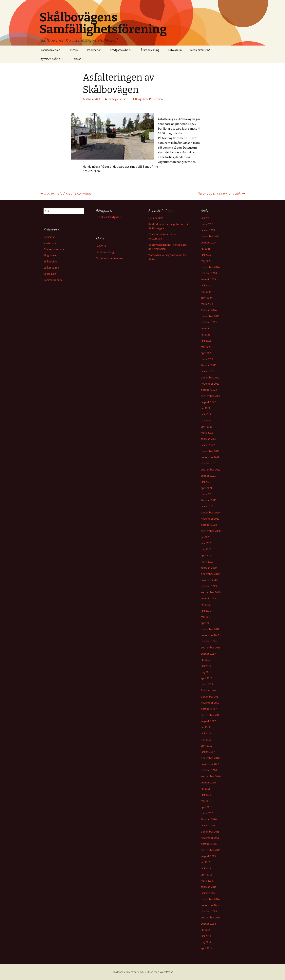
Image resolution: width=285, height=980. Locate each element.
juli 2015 (206, 862)
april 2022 (207, 427)
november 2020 (210, 519)
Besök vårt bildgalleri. (109, 217)
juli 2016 (206, 789)
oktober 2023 (209, 322)
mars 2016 (207, 813)
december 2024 (210, 267)
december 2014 (210, 899)
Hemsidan (49, 237)
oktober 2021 (209, 463)
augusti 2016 (208, 782)
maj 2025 (206, 261)
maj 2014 (206, 942)
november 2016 (210, 764)
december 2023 (210, 316)
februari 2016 (209, 819)
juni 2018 (206, 666)
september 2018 (211, 647)
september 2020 (211, 531)
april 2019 (207, 623)
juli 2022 (206, 408)
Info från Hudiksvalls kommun (65, 193)
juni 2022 (206, 414)
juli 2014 (206, 930)
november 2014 (210, 905)
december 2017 (210, 697)
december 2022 (210, 377)
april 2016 (207, 807)
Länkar (77, 59)
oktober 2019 (209, 586)
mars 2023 (207, 359)
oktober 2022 (209, 390)
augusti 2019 (208, 598)
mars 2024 (207, 304)
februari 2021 (209, 500)
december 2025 (210, 236)
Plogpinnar (50, 255)
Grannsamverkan (50, 50)
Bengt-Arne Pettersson (149, 99)
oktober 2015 (209, 844)
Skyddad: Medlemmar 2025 (128, 972)
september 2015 (211, 850)
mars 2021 (207, 494)
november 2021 (210, 457)
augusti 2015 (208, 856)
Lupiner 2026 (156, 218)
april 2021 (207, 488)
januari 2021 (208, 506)
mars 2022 (207, 433)
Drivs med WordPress (160, 972)
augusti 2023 (208, 328)
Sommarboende (53, 280)
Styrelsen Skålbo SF (52, 59)
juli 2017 (206, 727)
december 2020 (210, 512)
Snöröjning (50, 274)
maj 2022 (206, 420)
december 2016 (210, 758)
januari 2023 (208, 371)
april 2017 (207, 746)
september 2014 (211, 917)
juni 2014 (206, 936)
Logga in (101, 246)
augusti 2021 (208, 476)
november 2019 (210, 580)
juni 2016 (206, 795)
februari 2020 (209, 568)
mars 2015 (207, 881)
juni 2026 (206, 218)
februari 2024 (209, 310)
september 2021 (211, 470)
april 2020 (207, 555)
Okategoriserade (118, 99)
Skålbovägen (51, 268)
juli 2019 (206, 605)
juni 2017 (206, 733)
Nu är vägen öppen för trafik (221, 193)
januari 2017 (208, 752)
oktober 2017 (209, 709)
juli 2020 (206, 537)
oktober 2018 (209, 641)
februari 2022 (209, 439)
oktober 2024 (209, 273)
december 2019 (210, 574)
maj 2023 (206, 347)
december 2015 (210, 832)
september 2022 (211, 396)
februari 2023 (209, 365)
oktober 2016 (209, 770)
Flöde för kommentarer (110, 258)
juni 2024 (206, 285)
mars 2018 (207, 684)
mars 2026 (207, 224)
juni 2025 (206, 255)
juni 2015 (206, 868)
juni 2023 (206, 341)
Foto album (175, 50)
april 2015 (207, 874)
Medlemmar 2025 (200, 50)
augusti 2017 (208, 721)
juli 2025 (206, 249)
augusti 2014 (208, 924)
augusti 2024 (208, 279)
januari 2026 (208, 230)
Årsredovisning (150, 50)
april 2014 (207, 948)
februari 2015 (209, 887)
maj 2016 (206, 801)
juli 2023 (206, 335)
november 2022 (210, 384)
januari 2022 (208, 445)
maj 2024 (206, 292)
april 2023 (207, 353)
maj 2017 (206, 740)
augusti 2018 (208, 654)
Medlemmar (51, 243)
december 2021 (210, 451)
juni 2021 (206, 482)
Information (94, 50)
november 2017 (210, 703)
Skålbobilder (51, 261)
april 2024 (207, 298)
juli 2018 (206, 660)
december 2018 (210, 629)
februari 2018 (209, 690)
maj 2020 (206, 549)
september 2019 (211, 592)
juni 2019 (206, 611)
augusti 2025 (208, 242)
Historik (74, 50)
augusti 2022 (208, 402)
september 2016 (211, 776)
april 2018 (207, 678)
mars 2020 (207, 562)
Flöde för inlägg (105, 252)
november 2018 (210, 635)
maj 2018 (206, 672)
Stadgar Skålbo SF (121, 50)
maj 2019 (206, 617)
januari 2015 (208, 893)
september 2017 (211, 715)
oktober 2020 (209, 525)
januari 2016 (208, 825)
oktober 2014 (209, 911)
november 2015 (210, 838)
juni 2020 (206, 543)
